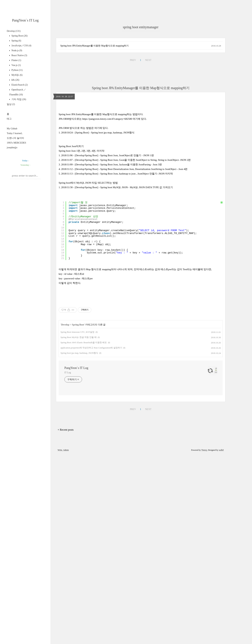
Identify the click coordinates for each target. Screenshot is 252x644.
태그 (9, 119)
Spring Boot (19, 36)
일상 (11, 104)
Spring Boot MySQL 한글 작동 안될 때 (79, 527)
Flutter (16, 60)
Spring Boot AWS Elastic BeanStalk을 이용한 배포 (84, 532)
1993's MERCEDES (16, 143)
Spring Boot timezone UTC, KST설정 (77, 521)
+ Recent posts (66, 619)
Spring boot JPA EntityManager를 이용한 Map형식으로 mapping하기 (94, 140)
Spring (16, 41)
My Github (12, 129)
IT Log (68, 562)
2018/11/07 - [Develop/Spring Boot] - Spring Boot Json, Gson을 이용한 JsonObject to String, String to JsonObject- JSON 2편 (126, 302)
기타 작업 (18, 99)
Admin (66, 639)
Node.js (17, 50)
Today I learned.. (15, 133)
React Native (19, 55)
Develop (14, 31)
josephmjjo (12, 148)
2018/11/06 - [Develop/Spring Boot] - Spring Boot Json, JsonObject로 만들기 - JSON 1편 (108, 297)
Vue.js (16, 65)
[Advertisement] (141, 44)
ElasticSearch (19, 85)
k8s (15, 80)
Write (60, 639)
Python (17, 70)
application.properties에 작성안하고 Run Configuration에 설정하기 (91, 537)
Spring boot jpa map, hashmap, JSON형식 (79, 542)
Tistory (204, 639)
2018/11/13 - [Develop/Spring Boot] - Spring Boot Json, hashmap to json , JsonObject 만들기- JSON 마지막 (117, 316)
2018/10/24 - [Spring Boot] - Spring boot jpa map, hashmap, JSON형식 (98, 275)
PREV (133, 155)
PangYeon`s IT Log (25, 20)
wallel (221, 639)
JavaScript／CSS (21, 46)
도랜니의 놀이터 (15, 138)
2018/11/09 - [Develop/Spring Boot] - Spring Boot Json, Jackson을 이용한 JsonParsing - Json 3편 (112, 307)
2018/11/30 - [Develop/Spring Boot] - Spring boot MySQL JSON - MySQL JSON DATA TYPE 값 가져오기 (117, 329)
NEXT (148, 155)
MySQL (17, 75)
